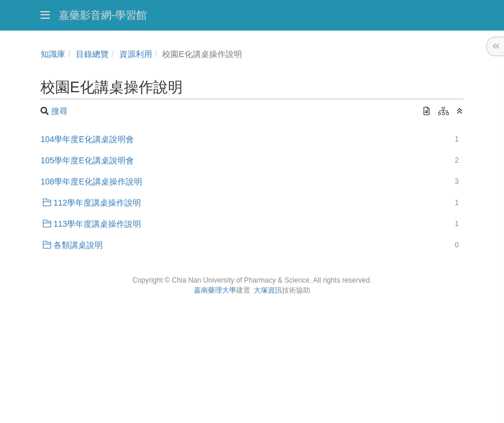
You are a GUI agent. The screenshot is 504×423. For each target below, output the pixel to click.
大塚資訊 (268, 290)
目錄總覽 (92, 54)
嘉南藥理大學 (215, 290)
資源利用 (136, 54)
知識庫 (53, 54)
